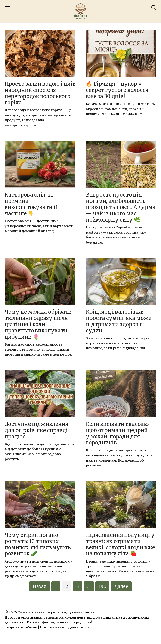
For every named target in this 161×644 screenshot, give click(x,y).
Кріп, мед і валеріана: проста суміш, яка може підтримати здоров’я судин (119, 321)
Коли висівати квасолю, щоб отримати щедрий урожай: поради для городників (118, 433)
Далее (121, 586)
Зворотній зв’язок (21, 627)
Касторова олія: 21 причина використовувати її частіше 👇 (31, 204)
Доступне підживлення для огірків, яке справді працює (37, 430)
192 (102, 586)
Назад (40, 586)
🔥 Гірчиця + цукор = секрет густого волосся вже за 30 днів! (117, 90)
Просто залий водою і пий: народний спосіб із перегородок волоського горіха (40, 93)
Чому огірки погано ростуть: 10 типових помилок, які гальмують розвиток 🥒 (38, 544)
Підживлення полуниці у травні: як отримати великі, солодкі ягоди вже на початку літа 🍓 (120, 544)
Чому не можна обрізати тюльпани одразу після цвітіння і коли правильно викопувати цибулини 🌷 (38, 325)
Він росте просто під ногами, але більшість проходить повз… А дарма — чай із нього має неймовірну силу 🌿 (121, 207)
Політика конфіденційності (65, 627)
